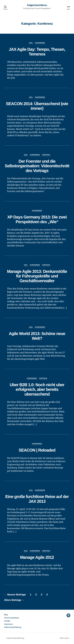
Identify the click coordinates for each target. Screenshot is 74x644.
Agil (31, 43)
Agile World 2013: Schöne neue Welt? (37, 336)
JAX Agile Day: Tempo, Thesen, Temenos (37, 52)
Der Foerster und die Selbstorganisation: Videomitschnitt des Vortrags (37, 166)
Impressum (9, 624)
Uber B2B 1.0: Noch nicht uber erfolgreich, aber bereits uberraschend (37, 389)
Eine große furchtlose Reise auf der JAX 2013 (37, 499)
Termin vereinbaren (12, 618)
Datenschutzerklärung (13, 627)
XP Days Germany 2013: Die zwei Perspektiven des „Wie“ (37, 219)
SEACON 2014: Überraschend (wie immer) (37, 106)
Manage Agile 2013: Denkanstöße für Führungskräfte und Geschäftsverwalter (37, 276)
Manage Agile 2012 (37, 557)
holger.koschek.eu (37, 5)
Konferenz (40, 43)
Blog (6, 615)
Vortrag (46, 155)
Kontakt (7, 621)
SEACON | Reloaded (37, 450)
